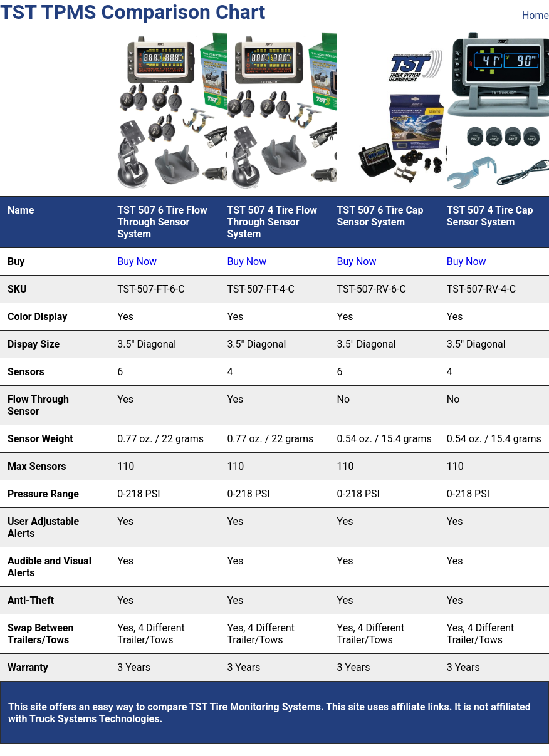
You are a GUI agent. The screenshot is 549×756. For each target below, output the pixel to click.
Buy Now (137, 261)
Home (536, 15)
